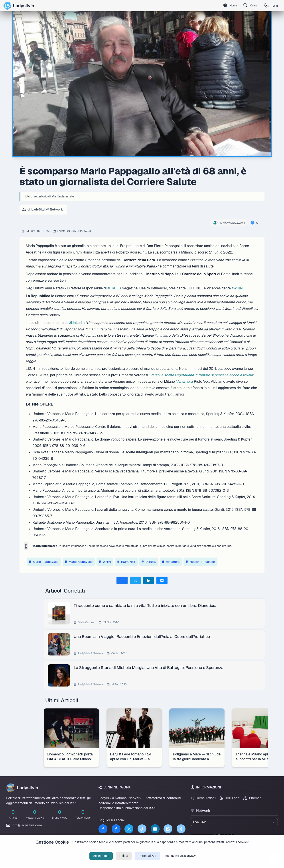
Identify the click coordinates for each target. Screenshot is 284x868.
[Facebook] (103, 829)
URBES (149, 562)
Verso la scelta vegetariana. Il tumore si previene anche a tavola (201, 375)
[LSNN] (168, 829)
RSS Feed (230, 798)
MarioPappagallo (79, 562)
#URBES (114, 288)
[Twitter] (129, 829)
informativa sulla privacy (180, 860)
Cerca (246, 6)
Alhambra (171, 562)
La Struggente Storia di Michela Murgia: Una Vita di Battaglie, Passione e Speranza (149, 668)
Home (223, 6)
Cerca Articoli (203, 798)
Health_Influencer (200, 562)
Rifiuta (124, 860)
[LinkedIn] (155, 829)
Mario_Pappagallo (44, 562)
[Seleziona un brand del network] (234, 823)
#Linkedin (77, 323)
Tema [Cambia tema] (270, 6)
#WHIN (237, 288)
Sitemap (252, 798)
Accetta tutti (101, 860)
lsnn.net (202, 838)
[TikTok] (142, 829)
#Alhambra (184, 381)
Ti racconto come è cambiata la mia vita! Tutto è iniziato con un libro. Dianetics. (146, 606)
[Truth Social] (181, 829)
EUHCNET (126, 562)
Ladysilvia (19, 6)
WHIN (105, 562)
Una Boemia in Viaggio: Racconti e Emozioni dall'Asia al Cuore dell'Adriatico (143, 637)
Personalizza (147, 860)
